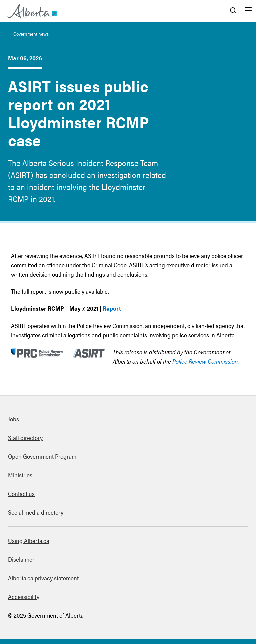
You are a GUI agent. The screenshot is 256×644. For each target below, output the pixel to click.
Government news (31, 34)
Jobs (13, 419)
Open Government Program (42, 456)
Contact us (21, 493)
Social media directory (36, 512)
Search (233, 11)
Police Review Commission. (206, 361)
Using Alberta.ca (29, 540)
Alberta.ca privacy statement (43, 578)
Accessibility (24, 596)
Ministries (20, 475)
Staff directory (25, 437)
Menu (248, 11)
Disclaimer (21, 559)
